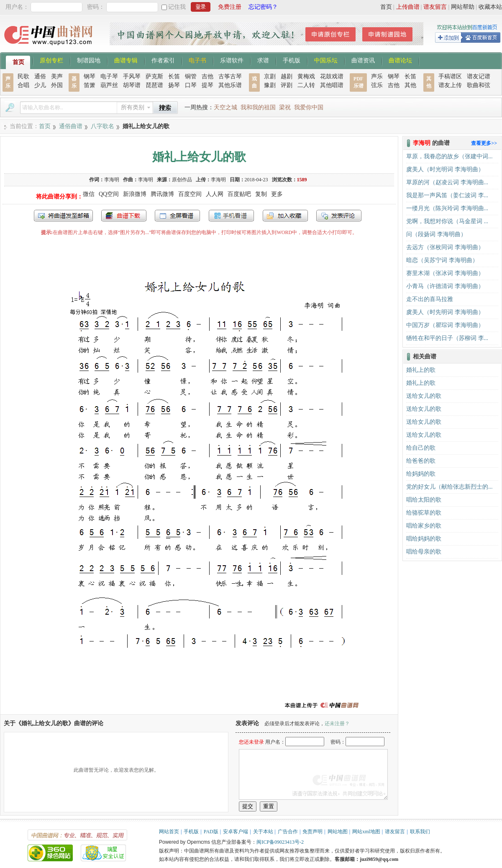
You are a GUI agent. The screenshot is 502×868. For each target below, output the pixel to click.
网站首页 (169, 832)
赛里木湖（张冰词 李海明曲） (445, 273)
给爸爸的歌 (421, 461)
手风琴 (132, 76)
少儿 (40, 85)
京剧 (270, 76)
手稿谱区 (450, 76)
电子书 (197, 60)
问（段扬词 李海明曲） (436, 234)
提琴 (207, 85)
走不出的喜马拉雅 (430, 299)
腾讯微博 (162, 194)
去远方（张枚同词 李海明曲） (445, 247)
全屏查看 (177, 216)
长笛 (174, 76)
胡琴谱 (132, 85)
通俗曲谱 (71, 126)
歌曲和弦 (479, 85)
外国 (57, 85)
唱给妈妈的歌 (424, 539)
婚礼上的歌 (421, 370)
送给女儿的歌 (424, 396)
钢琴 (90, 76)
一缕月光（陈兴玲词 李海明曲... (447, 208)
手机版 (292, 60)
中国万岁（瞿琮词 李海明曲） (445, 325)
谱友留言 (435, 7)
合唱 (23, 85)
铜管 (191, 76)
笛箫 (90, 85)
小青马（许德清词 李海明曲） (445, 286)
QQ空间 (109, 194)
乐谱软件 (232, 60)
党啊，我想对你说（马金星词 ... (447, 221)
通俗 (40, 76)
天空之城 (225, 107)
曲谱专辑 (126, 60)
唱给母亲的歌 (424, 552)
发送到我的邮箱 (63, 216)
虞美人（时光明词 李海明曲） (445, 169)
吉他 (207, 76)
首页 (386, 7)
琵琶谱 (154, 85)
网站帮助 (463, 7)
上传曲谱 (408, 7)
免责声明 (312, 832)
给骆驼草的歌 (424, 513)
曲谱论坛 (400, 60)
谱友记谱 (479, 76)
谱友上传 (450, 85)
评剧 (287, 85)
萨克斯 (154, 76)
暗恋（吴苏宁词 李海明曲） (442, 260)
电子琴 (109, 76)
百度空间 (190, 194)
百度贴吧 (239, 194)
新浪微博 (135, 194)
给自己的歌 (421, 448)
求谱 (263, 60)
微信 (89, 194)
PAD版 (211, 832)
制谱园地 (89, 60)
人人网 (215, 194)
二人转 (306, 85)
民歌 (23, 76)
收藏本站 (490, 7)
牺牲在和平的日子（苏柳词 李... (447, 338)
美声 (57, 76)
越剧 (287, 76)
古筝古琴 (230, 76)
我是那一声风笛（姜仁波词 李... (447, 195)
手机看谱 (231, 216)
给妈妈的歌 (421, 474)
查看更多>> (484, 143)
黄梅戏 (306, 76)
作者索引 (163, 60)
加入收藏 (285, 216)
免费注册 (230, 7)
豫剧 (270, 85)
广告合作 (288, 832)
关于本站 (263, 832)
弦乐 (377, 85)
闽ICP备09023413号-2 (280, 842)
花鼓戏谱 (332, 76)
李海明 (112, 180)
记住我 (177, 7)
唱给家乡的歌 (424, 526)
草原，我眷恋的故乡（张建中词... (449, 156)
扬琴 (174, 85)
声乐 (377, 76)
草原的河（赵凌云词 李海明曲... (447, 182)
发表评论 (339, 216)
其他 (410, 85)
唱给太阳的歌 (424, 500)
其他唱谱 (332, 85)
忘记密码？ (263, 7)
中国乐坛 (326, 60)
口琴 (191, 85)
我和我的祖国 (258, 107)
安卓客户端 (236, 832)
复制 (261, 194)
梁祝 (285, 107)
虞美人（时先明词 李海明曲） (445, 312)
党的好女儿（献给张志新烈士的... (449, 487)
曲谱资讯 (363, 60)
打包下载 (124, 216)
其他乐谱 (230, 85)
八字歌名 (102, 126)
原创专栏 (51, 60)
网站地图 (338, 832)
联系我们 (420, 832)
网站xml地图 (366, 832)
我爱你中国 (309, 107)
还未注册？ (337, 724)
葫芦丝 (109, 85)
